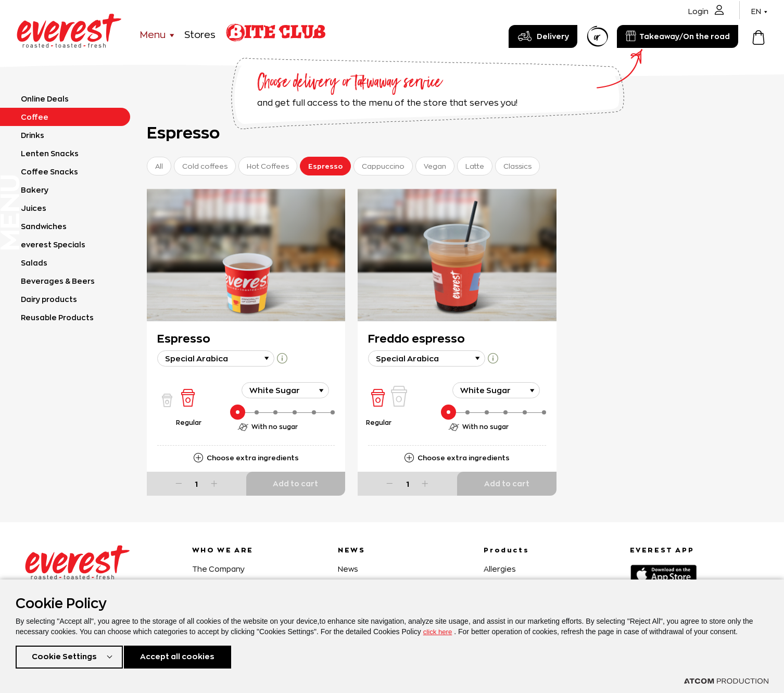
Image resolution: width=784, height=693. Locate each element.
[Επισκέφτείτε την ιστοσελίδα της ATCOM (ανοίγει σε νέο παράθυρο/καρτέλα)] (726, 681)
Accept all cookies (182, 656)
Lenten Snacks (50, 153)
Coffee (35, 117)
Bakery (35, 190)
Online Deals (45, 99)
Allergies (500, 569)
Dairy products (49, 299)
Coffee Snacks (49, 172)
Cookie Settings (64, 656)
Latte (475, 166)
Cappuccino (383, 166)
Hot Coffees (268, 166)
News (348, 569)
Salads (34, 263)
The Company (218, 569)
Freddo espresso (416, 338)
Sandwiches (44, 226)
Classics (517, 166)
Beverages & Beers (58, 281)
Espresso (325, 166)
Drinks (33, 135)
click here (439, 629)
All (159, 166)
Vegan (435, 166)
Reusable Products (57, 317)
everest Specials (53, 244)
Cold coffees (205, 166)
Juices (34, 208)
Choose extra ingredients (253, 458)
